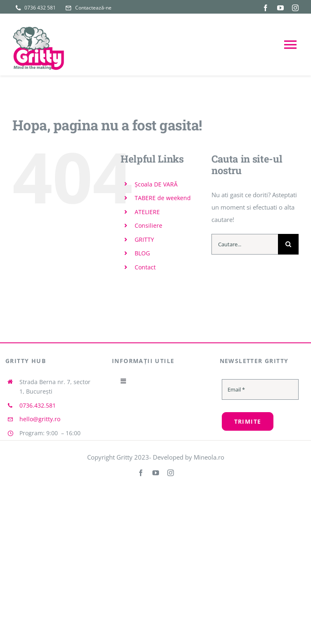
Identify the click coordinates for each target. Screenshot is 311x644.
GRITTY (144, 239)
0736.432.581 (38, 405)
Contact (145, 267)
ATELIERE (147, 212)
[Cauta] (288, 244)
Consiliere (148, 225)
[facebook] (266, 8)
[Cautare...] (245, 244)
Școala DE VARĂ (156, 184)
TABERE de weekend (163, 198)
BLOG (142, 253)
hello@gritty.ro (40, 419)
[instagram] (295, 8)
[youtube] (280, 8)
